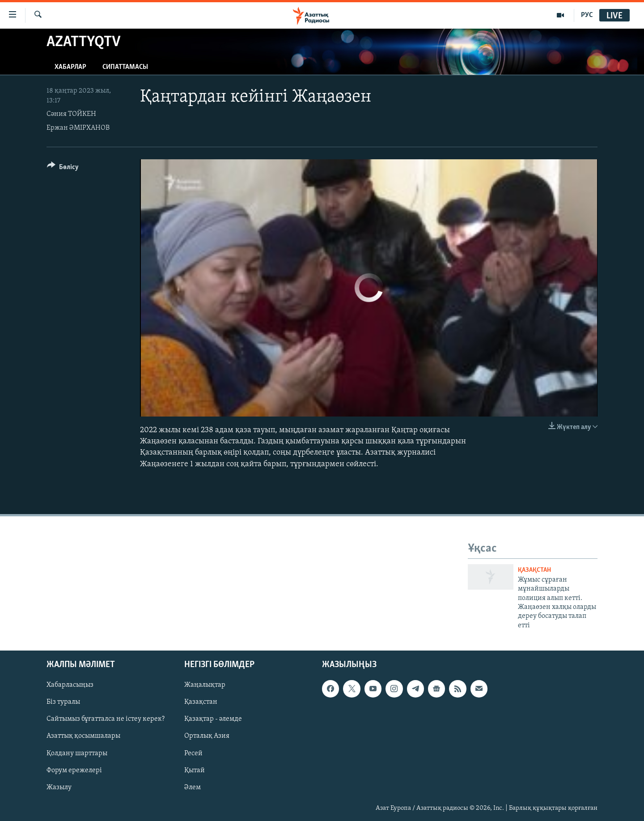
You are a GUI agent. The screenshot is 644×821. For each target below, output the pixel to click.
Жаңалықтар (205, 685)
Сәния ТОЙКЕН (71, 114)
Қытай (195, 770)
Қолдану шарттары (77, 753)
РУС (587, 15)
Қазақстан (201, 702)
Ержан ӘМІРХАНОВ (78, 128)
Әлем (193, 787)
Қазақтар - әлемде (213, 719)
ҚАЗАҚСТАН (534, 570)
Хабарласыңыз (70, 685)
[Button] (63, 168)
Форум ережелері (74, 770)
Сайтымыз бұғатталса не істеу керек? (106, 719)
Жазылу (59, 787)
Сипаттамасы (125, 67)
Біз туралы (63, 702)
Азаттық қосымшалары (83, 736)
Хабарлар (70, 67)
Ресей (193, 753)
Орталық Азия (207, 736)
